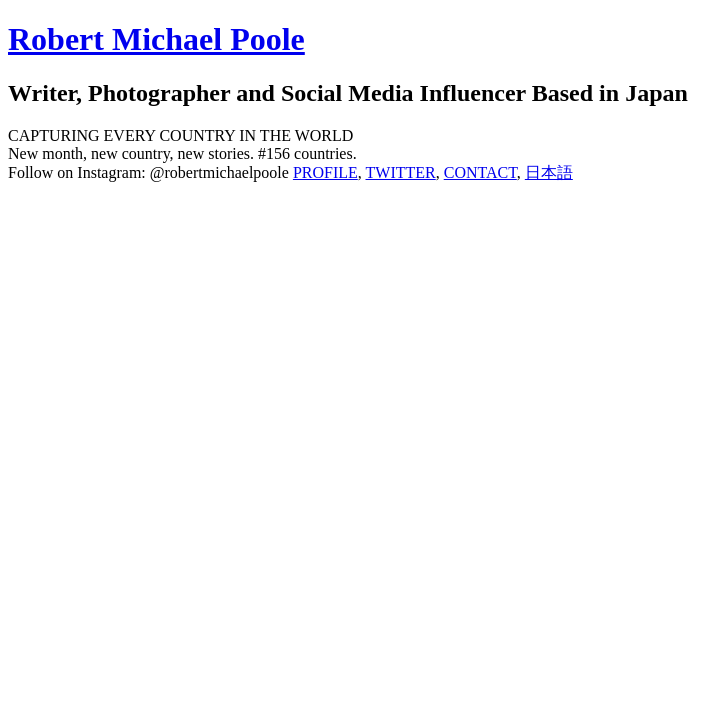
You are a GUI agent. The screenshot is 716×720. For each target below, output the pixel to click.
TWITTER (401, 172)
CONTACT (480, 172)
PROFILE (325, 172)
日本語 (549, 172)
